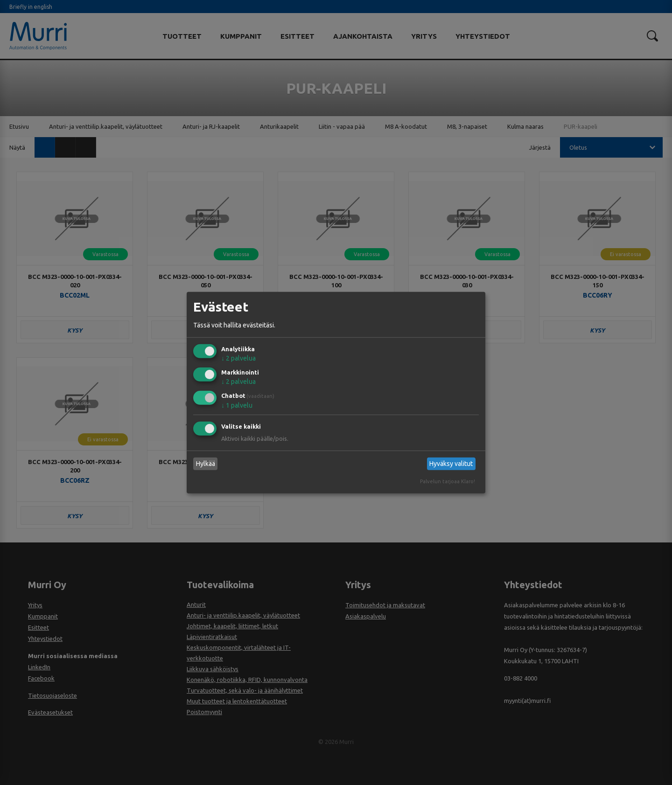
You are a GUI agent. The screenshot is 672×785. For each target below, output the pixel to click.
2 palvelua (238, 358)
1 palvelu (237, 405)
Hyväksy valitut (451, 464)
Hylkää (206, 464)
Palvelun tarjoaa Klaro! (448, 481)
